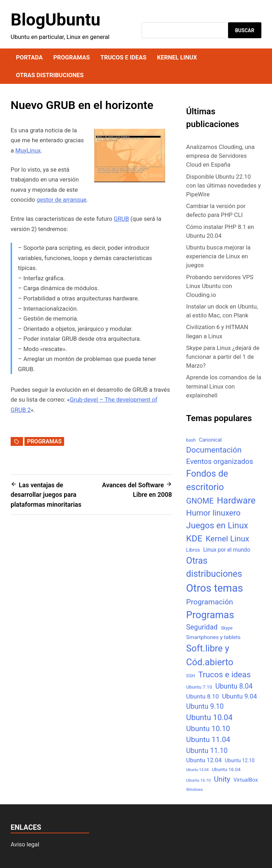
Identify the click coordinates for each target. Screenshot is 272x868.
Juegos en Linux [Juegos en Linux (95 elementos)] (217, 525)
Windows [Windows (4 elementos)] (195, 789)
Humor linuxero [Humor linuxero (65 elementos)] (214, 513)
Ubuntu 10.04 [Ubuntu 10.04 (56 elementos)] (209, 717)
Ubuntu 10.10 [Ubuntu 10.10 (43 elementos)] (208, 729)
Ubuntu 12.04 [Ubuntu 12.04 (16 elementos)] (204, 760)
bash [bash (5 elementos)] (191, 440)
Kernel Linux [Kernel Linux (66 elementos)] (227, 539)
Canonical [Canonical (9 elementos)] (210, 440)
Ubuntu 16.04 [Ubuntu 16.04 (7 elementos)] (226, 769)
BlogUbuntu (55, 20)
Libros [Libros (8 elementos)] (193, 550)
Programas (71, 57)
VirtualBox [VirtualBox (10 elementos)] (246, 780)
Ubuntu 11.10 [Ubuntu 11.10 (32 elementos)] (207, 751)
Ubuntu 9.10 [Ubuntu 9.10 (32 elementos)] (205, 706)
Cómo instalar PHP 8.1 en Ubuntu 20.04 (220, 231)
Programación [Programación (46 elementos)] (210, 602)
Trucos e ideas (124, 57)
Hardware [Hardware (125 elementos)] (236, 501)
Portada (29, 57)
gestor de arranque (61, 200)
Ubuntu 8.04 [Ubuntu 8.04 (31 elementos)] (234, 686)
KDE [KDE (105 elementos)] (194, 538)
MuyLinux (28, 150)
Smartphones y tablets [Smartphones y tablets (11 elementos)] (214, 637)
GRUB (121, 219)
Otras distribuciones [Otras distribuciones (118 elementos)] (214, 567)
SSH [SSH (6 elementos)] (191, 676)
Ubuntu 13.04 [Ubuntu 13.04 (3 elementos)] (197, 770)
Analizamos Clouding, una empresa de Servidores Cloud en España (220, 156)
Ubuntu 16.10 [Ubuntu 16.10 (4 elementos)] (199, 780)
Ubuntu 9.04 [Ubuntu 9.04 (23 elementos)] (239, 696)
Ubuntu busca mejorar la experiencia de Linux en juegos (219, 256)
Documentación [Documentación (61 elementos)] (214, 450)
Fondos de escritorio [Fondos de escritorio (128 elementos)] (207, 480)
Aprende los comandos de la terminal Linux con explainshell (224, 386)
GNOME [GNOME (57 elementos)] (200, 501)
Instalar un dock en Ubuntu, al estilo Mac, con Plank (222, 311)
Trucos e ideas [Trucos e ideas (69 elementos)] (225, 675)
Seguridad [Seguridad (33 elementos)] (202, 627)
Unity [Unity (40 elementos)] (222, 779)
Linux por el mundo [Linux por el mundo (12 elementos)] (227, 550)
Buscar (245, 30)
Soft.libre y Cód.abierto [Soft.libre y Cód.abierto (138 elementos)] (210, 655)
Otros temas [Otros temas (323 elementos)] (215, 588)
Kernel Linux (177, 57)
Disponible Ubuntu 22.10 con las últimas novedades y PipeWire (224, 185)
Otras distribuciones (50, 75)
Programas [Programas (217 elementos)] (210, 615)
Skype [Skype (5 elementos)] (226, 628)
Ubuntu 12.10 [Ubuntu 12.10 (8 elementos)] (240, 760)
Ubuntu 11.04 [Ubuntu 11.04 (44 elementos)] (208, 740)
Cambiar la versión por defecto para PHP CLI (216, 210)
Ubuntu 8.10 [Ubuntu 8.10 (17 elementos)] (203, 696)
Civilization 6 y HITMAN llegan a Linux (217, 331)
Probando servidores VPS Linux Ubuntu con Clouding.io (220, 286)
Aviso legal (25, 844)
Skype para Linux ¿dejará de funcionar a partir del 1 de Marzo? (223, 357)
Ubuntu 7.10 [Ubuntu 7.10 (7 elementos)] (199, 687)
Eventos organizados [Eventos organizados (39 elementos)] (220, 461)
